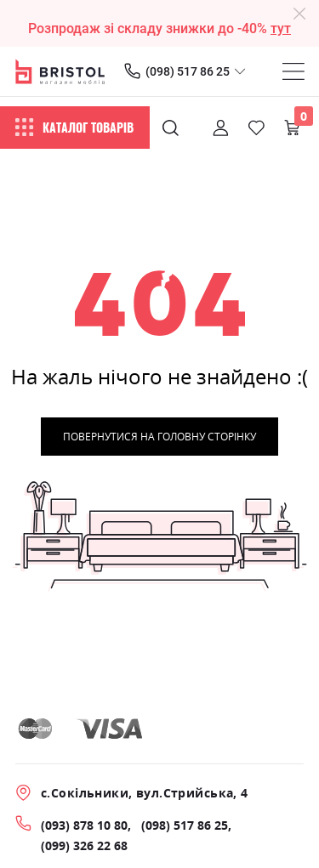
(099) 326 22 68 (84, 845)
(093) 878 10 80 (84, 825)
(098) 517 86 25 (188, 71)
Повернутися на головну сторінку (159, 437)
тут (281, 28)
